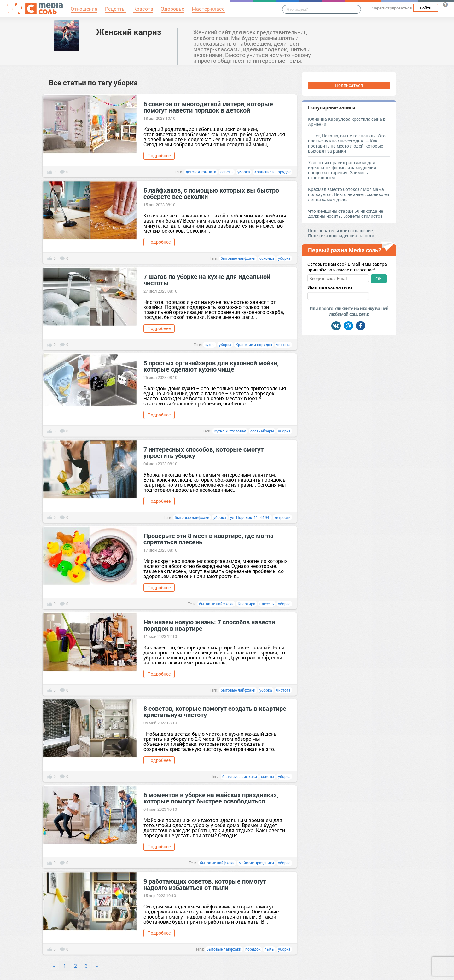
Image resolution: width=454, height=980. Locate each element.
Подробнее (159, 156)
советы (227, 172)
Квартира (247, 604)
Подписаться (349, 85)
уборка (244, 172)
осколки (267, 258)
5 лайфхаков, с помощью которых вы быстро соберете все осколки (211, 193)
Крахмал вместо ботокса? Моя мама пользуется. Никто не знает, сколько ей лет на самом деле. (349, 194)
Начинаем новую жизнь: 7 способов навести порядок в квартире (209, 625)
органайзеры (262, 431)
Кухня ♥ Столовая (230, 431)
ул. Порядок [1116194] (250, 517)
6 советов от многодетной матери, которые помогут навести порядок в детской (208, 107)
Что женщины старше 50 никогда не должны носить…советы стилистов (346, 214)
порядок (253, 949)
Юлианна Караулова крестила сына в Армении (347, 122)
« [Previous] (54, 966)
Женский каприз (129, 32)
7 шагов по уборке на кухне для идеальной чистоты (207, 280)
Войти (426, 8)
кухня (210, 345)
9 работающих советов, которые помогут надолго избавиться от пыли (205, 884)
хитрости (282, 517)
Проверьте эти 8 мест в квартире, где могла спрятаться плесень (209, 539)
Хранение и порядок (272, 172)
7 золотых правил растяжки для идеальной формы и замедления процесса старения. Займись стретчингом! (342, 170)
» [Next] (97, 966)
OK (379, 279)
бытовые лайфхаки (238, 258)
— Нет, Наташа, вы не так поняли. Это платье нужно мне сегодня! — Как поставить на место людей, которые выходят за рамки (347, 143)
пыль (269, 949)
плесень (267, 604)
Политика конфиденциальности (341, 236)
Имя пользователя (330, 287)
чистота (283, 345)
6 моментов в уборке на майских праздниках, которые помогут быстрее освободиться (211, 798)
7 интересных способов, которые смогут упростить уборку (204, 452)
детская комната (201, 172)
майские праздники (256, 863)
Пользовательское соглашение (340, 231)
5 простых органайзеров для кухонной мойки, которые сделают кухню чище (211, 366)
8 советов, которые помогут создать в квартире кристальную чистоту (215, 711)
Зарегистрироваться (392, 8)
